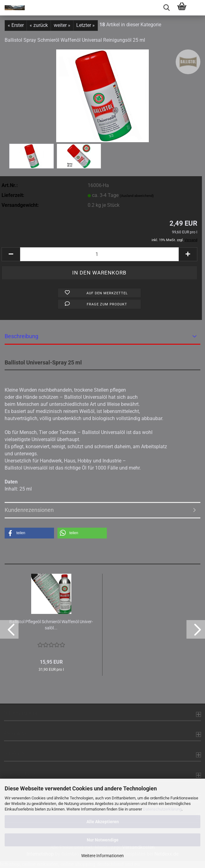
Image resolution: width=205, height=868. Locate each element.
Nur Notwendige (103, 840)
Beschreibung (21, 336)
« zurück (39, 25)
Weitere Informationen (102, 856)
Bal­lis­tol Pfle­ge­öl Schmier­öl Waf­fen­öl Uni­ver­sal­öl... (51, 625)
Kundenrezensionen (29, 510)
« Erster (16, 25)
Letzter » (86, 25)
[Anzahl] (99, 254)
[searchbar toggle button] (166, 8)
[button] (11, 254)
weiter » (62, 25)
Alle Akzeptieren (103, 822)
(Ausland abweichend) (137, 196)
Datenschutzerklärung (162, 809)
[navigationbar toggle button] (197, 8)
